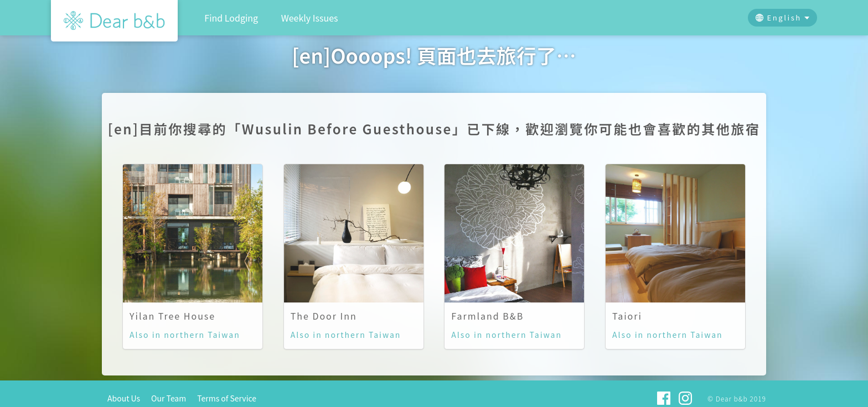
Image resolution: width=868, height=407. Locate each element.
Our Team (169, 398)
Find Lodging (231, 18)
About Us (124, 398)
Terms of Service (227, 398)
